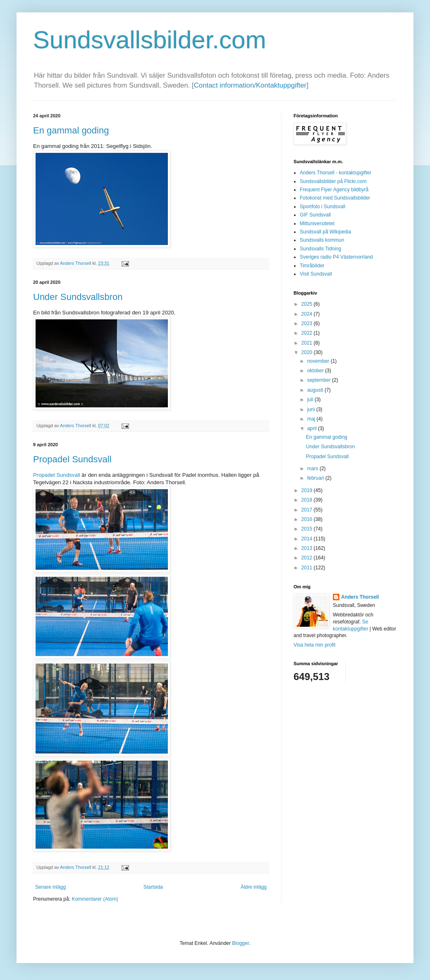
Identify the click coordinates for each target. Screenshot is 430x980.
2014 (308, 539)
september (320, 380)
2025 (308, 304)
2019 (308, 490)
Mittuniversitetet (317, 224)
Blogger (240, 943)
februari (316, 478)
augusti (316, 390)
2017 (308, 510)
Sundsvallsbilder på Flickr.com (333, 181)
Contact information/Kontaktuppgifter (250, 85)
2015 (308, 529)
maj (312, 419)
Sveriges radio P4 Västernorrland (336, 257)
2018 (308, 500)
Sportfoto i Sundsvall (322, 207)
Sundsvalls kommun (322, 240)
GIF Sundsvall (315, 215)
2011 (308, 568)
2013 (308, 548)
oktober (316, 371)
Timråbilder (312, 266)
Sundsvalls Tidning (320, 249)
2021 (308, 343)
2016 (308, 519)
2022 (308, 333)
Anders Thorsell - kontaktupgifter (336, 173)
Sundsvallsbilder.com (150, 40)
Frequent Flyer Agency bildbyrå (334, 190)
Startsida (153, 887)
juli (311, 400)
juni (312, 409)
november (319, 361)
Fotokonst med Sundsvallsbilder (335, 198)
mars (313, 469)
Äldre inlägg (254, 887)
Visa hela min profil (314, 645)
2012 (308, 558)
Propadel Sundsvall (72, 459)
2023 (308, 323)
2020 (308, 352)
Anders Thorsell (76, 263)
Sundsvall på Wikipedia (325, 232)
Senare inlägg (50, 887)
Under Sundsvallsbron (78, 297)
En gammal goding (71, 130)
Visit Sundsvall (316, 274)
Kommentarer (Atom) (95, 899)
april (313, 428)
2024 (308, 314)
